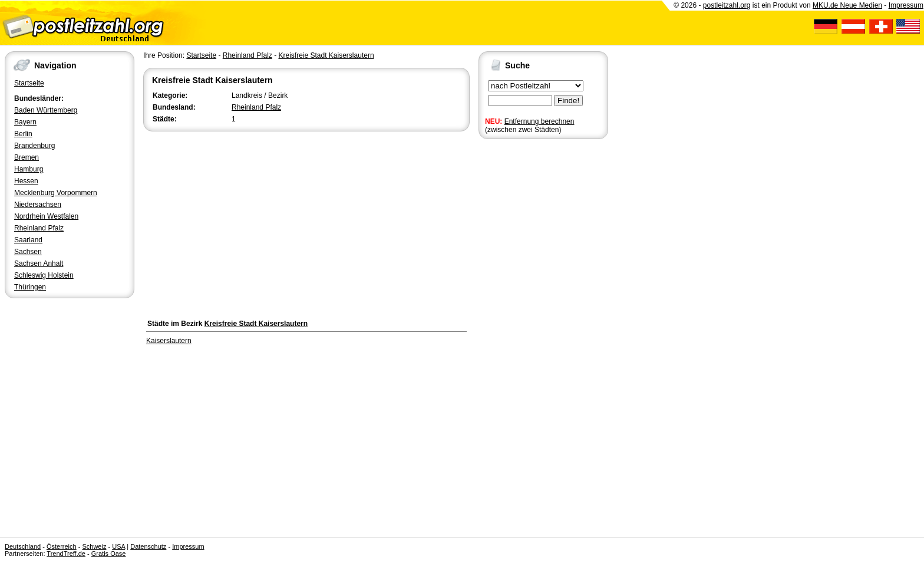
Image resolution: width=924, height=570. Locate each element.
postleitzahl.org (727, 5)
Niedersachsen (38, 205)
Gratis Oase (109, 553)
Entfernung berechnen (539, 121)
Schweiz (94, 546)
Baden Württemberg (46, 110)
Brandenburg (34, 146)
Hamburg (29, 169)
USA (118, 546)
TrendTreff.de (66, 553)
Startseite (29, 83)
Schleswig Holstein (44, 275)
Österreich (62, 546)
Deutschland (23, 546)
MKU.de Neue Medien (847, 5)
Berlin (23, 134)
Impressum (906, 5)
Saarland (28, 240)
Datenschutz (148, 546)
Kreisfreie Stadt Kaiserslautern (326, 55)
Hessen (26, 181)
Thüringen (30, 287)
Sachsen (28, 252)
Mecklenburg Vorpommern (56, 193)
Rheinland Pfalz (39, 228)
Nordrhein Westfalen (46, 216)
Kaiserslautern (169, 341)
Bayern (25, 122)
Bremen (27, 157)
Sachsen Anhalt (39, 263)
